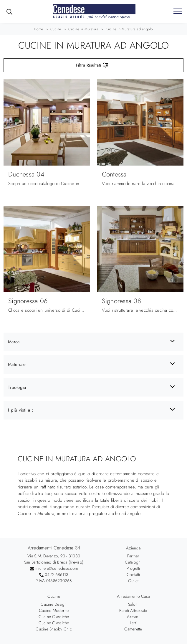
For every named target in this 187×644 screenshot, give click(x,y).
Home (38, 29)
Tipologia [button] (17, 387)
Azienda (133, 548)
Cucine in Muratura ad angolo (129, 29)
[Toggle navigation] (178, 11)
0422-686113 (57, 574)
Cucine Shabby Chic (54, 629)
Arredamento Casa (133, 596)
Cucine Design (54, 604)
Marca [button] (14, 342)
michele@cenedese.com (57, 568)
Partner (133, 556)
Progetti (133, 568)
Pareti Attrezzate (133, 610)
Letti (133, 623)
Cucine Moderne (54, 610)
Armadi (133, 617)
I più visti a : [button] (21, 410)
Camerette (133, 629)
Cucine (56, 29)
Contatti (133, 574)
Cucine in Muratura (83, 29)
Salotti (133, 604)
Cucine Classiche (54, 617)
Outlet (133, 581)
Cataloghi (133, 562)
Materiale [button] (17, 364)
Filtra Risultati (92, 65)
